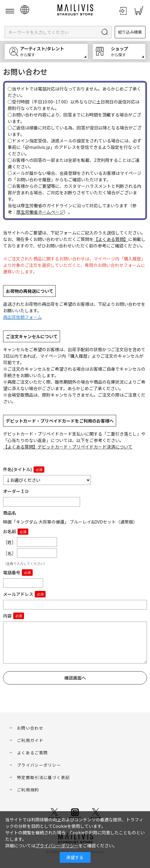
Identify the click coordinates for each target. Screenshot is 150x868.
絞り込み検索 (130, 32)
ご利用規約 (28, 790)
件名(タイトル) (18, 469)
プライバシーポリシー (39, 765)
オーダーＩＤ (16, 491)
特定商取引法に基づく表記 (43, 777)
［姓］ (10, 542)
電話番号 (12, 572)
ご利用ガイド (30, 740)
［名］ (10, 553)
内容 (7, 616)
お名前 (10, 531)
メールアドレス (18, 594)
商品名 (10, 513)
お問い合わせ (30, 728)
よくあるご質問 (32, 753)
